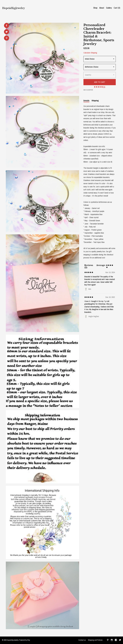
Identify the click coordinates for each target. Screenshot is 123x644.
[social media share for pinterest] (7, 38)
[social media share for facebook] (6, 25)
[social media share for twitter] (7, 32)
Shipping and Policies (95, 640)
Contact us (82, 640)
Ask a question (88, 90)
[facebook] (116, 640)
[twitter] (120, 640)
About (102, 8)
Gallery (109, 8)
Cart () (117, 8)
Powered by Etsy (25, 640)
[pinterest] (108, 640)
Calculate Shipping (90, 53)
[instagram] (112, 640)
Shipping (95, 101)
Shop (95, 8)
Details (86, 101)
